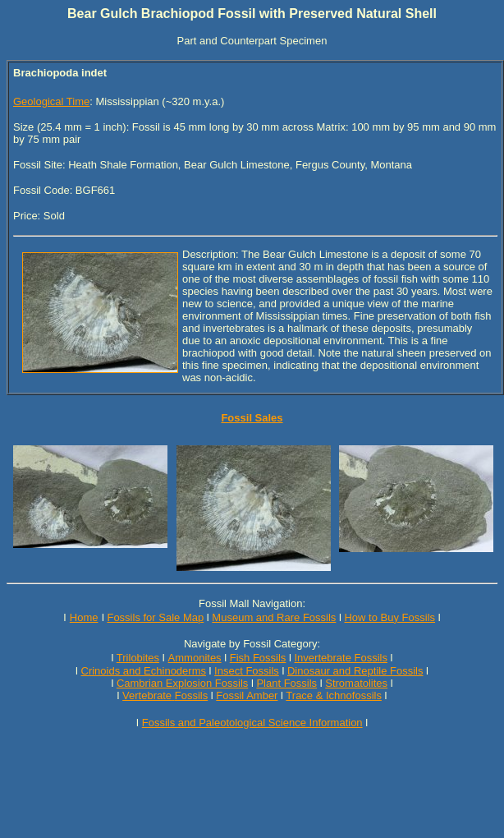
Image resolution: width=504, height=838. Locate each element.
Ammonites (195, 658)
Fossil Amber (247, 695)
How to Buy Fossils (389, 617)
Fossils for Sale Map (155, 617)
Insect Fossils (247, 671)
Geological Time (51, 101)
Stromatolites (356, 683)
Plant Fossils (286, 683)
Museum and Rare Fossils (274, 617)
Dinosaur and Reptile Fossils (355, 671)
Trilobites (138, 658)
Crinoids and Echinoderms (144, 671)
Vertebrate (147, 695)
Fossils (191, 695)
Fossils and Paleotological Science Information (252, 723)
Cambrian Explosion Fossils (182, 683)
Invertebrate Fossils (341, 658)
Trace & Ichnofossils (334, 695)
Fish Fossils (258, 658)
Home (84, 617)
